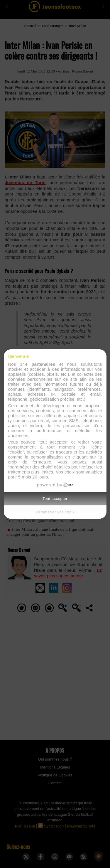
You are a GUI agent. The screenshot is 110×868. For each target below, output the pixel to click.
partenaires (43, 364)
